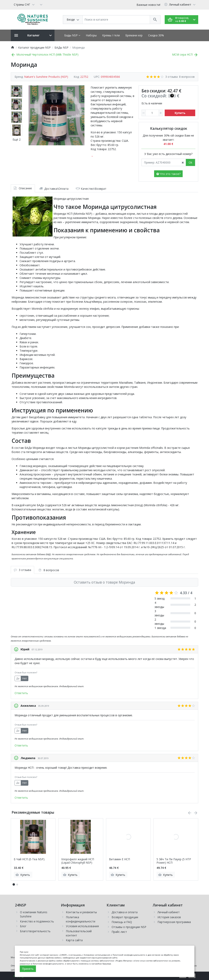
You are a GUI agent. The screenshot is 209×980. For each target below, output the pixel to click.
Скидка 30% (156, 35)
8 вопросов (187, 77)
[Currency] (41, 4)
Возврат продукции (125, 917)
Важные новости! (148, 5)
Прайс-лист (119, 932)
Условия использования (82, 926)
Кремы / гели (111, 35)
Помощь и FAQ (122, 922)
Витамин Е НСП (119, 859)
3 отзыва (171, 77)
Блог (23, 926)
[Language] (24, 4)
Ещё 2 (17, 139)
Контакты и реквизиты (81, 912)
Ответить (21, 693)
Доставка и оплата (125, 912)
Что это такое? (168, 174)
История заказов (169, 917)
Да (18, 678)
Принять (28, 969)
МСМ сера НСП (185, 54)
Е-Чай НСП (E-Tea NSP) (29, 859)
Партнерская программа (174, 922)
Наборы (91, 35)
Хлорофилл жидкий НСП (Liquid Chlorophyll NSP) (78, 861)
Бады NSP (72, 35)
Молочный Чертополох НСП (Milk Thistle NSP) (45, 54)
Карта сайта (74, 940)
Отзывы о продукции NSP (129, 927)
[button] (17, 884)
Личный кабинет (169, 912)
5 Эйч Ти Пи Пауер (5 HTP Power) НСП (174, 861)
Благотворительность (35, 931)
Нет (25, 678)
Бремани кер (134, 35)
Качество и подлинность (37, 921)
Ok (190, 162)
